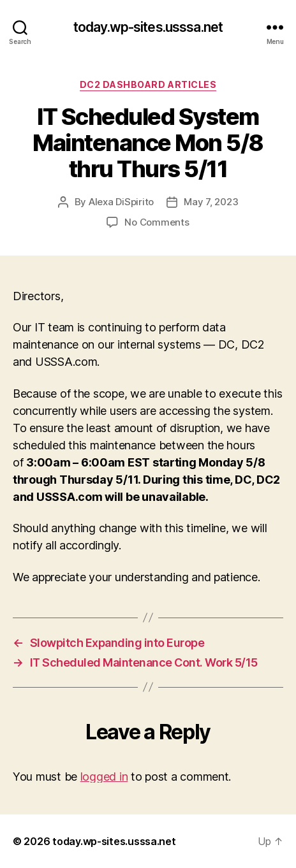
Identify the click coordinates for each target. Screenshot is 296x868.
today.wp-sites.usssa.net (148, 27)
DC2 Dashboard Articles (148, 84)
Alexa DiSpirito (121, 202)
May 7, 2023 (211, 202)
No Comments (157, 222)
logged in (104, 777)
